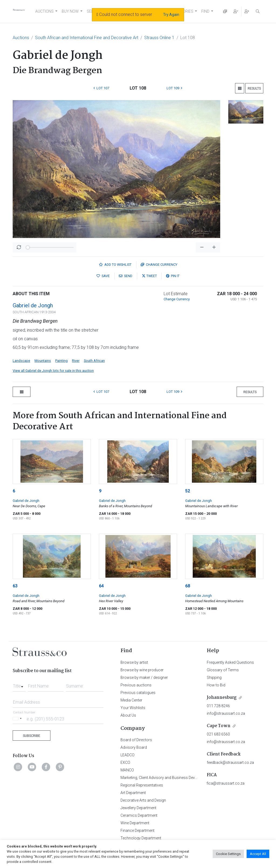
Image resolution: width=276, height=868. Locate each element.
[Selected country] (18, 719)
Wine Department (135, 823)
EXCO (125, 763)
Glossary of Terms (223, 670)
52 (188, 491)
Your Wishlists (133, 708)
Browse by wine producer (142, 670)
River (76, 361)
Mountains (43, 361)
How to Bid (216, 685)
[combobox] (19, 685)
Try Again (171, 15)
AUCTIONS (44, 11)
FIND (205, 11)
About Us (128, 715)
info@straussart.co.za (226, 713)
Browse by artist (134, 662)
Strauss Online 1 (159, 38)
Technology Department (141, 838)
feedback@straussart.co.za (230, 763)
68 (188, 586)
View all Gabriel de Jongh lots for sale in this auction (53, 371)
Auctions (21, 38)
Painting (61, 361)
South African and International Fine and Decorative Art (87, 38)
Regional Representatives (142, 785)
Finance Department (137, 830)
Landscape (21, 361)
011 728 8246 (218, 706)
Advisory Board (134, 747)
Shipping (214, 678)
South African (94, 361)
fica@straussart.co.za (226, 783)
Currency (159, 265)
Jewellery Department (138, 808)
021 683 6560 (218, 734)
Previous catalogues (138, 693)
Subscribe (32, 736)
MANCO (127, 770)
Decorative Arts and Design (143, 800)
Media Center (131, 700)
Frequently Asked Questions (230, 662)
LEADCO (127, 755)
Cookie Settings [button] (228, 854)
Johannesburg (222, 698)
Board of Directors (136, 740)
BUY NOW (70, 11)
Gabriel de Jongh (33, 305)
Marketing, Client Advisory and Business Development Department (176, 778)
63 (15, 586)
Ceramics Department (139, 815)
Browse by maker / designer (144, 678)
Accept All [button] (258, 854)
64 (101, 586)
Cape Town (219, 726)
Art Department (133, 793)
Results (254, 88)
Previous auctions (136, 685)
